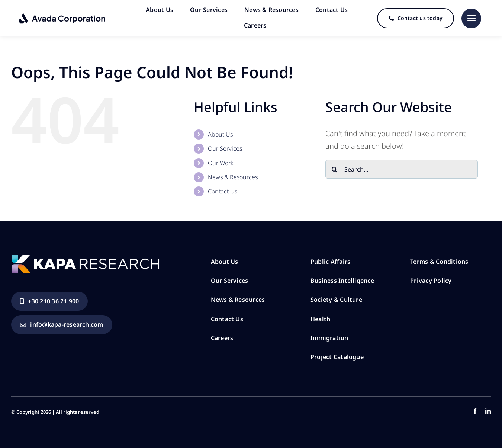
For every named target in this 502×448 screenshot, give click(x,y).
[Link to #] (471, 18)
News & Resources (233, 176)
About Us (220, 133)
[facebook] (475, 409)
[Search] (335, 168)
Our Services (225, 147)
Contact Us (223, 190)
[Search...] (402, 168)
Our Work (221, 161)
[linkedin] (488, 409)
